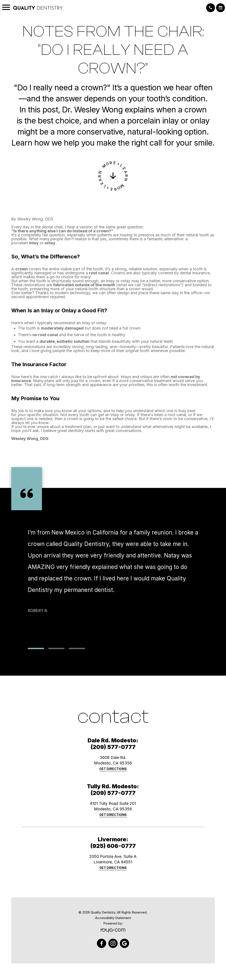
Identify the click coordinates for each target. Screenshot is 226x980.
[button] (211, 8)
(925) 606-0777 (113, 846)
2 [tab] (56, 648)
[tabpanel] (113, 579)
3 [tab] (77, 648)
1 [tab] (36, 648)
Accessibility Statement (113, 918)
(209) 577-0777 (113, 747)
